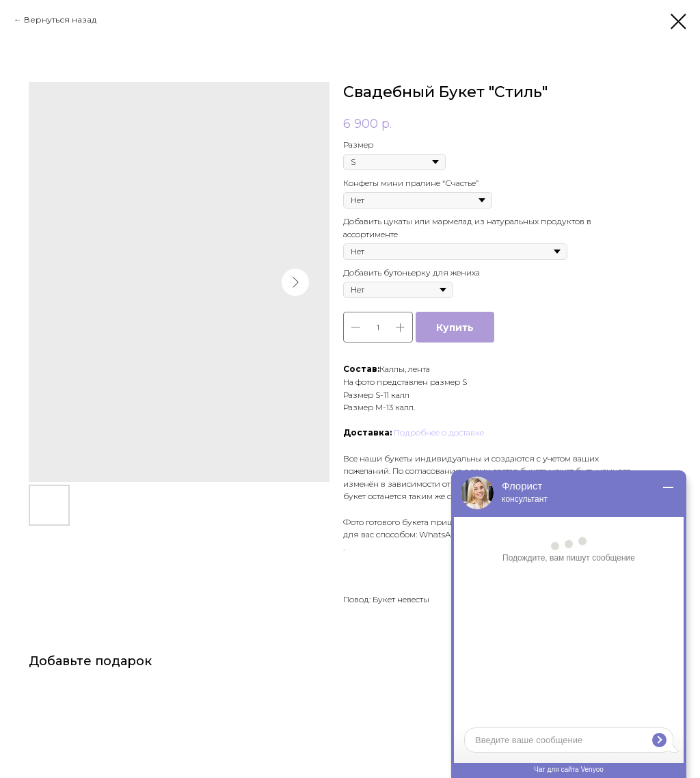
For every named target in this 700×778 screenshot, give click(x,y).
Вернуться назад (60, 19)
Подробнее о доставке (439, 432)
